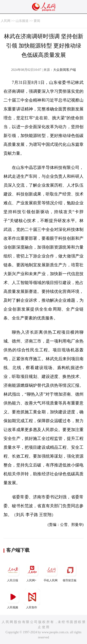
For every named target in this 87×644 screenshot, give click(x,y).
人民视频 (13, 599)
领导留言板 (70, 572)
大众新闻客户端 (64, 70)
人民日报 (13, 572)
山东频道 (22, 21)
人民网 (6, 21)
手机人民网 (51, 572)
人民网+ (32, 572)
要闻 (37, 21)
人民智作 (32, 599)
